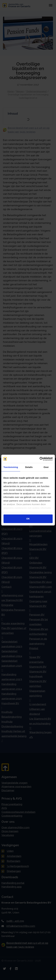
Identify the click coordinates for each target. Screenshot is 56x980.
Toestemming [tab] (11, 467)
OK (28, 519)
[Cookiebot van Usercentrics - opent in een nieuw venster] (40, 459)
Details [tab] (29, 467)
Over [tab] (46, 467)
